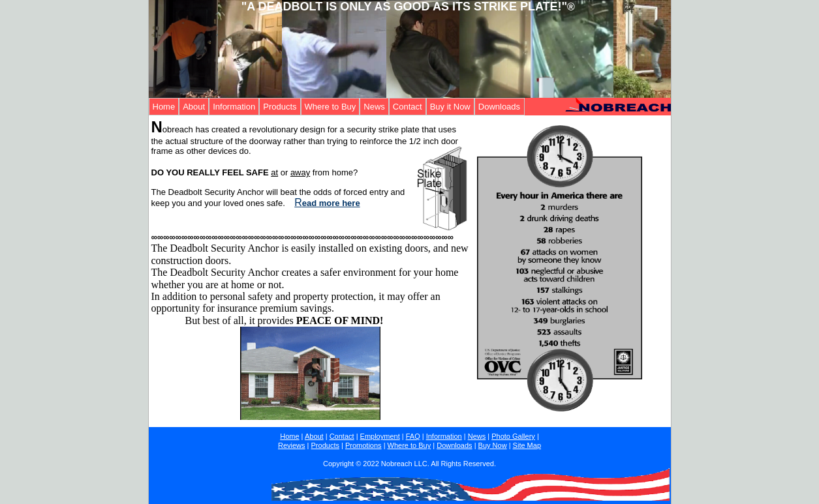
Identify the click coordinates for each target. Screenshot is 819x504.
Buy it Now (450, 107)
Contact (408, 107)
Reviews (292, 445)
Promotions (363, 445)
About (194, 107)
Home (164, 107)
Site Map (527, 445)
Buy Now (493, 445)
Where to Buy (331, 107)
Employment (380, 436)
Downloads (499, 107)
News (374, 107)
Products (280, 107)
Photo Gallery (513, 436)
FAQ (413, 436)
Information (234, 107)
